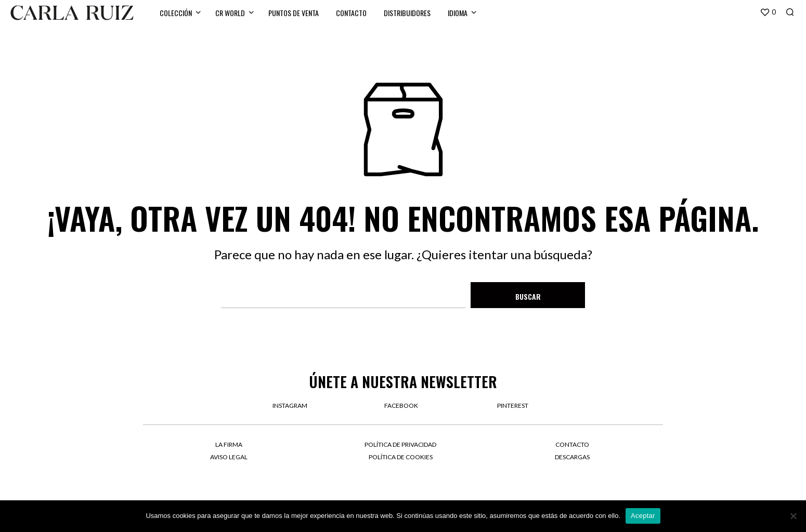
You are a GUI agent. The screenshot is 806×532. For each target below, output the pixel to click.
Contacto (351, 13)
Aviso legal (229, 457)
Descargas (572, 457)
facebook (401, 405)
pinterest (513, 405)
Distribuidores (407, 13)
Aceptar (643, 516)
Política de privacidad (400, 444)
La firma (229, 444)
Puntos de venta (294, 13)
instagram (290, 405)
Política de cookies (401, 457)
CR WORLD (230, 13)
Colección (176, 13)
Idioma (458, 13)
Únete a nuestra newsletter (403, 382)
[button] (768, 12)
